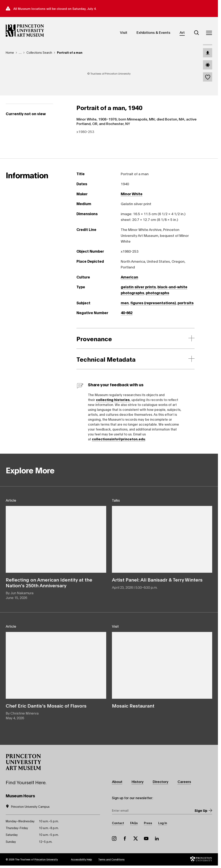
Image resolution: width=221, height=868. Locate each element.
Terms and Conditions (111, 859)
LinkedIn (157, 839)
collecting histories (113, 399)
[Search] (197, 33)
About (117, 782)
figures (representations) (153, 303)
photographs (157, 293)
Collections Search (39, 52)
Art (182, 32)
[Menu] (209, 33)
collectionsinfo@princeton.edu (118, 439)
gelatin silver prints (138, 287)
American (129, 277)
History (138, 782)
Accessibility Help (81, 859)
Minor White (132, 194)
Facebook (125, 839)
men (125, 303)
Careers (185, 782)
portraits (186, 303)
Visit (124, 32)
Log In (163, 823)
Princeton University (46, 859)
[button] (23, 762)
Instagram (114, 839)
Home (10, 52)
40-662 (127, 313)
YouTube (146, 839)
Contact (118, 823)
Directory (161, 782)
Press (148, 823)
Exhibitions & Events (153, 32)
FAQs (134, 823)
